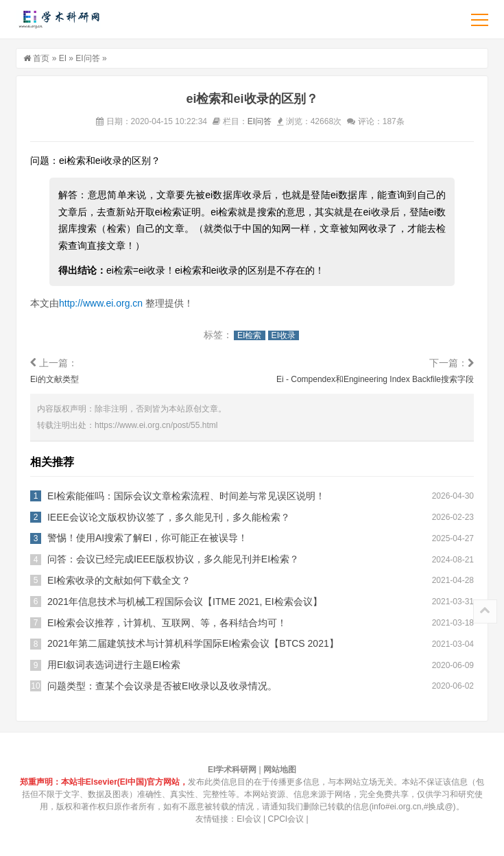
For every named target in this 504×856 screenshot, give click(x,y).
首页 (41, 58)
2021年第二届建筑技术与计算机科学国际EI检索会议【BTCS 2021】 (193, 643)
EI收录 (284, 335)
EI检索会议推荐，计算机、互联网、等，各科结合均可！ (167, 623)
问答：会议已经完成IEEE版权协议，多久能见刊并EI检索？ (173, 559)
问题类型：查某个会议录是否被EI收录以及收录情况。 (162, 686)
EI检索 (250, 335)
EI (63, 58)
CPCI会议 (286, 819)
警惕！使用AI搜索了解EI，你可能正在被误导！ (147, 538)
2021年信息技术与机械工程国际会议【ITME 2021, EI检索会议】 (185, 602)
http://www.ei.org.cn (101, 303)
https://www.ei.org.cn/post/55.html (156, 425)
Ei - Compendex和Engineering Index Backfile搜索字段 (375, 379)
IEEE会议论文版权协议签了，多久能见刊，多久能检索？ (169, 517)
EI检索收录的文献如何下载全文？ (119, 580)
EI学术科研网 (59, 19)
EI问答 (87, 58)
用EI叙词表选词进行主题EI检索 (114, 665)
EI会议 (249, 819)
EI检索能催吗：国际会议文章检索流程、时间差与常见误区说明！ (186, 496)
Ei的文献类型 (55, 379)
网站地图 (280, 770)
